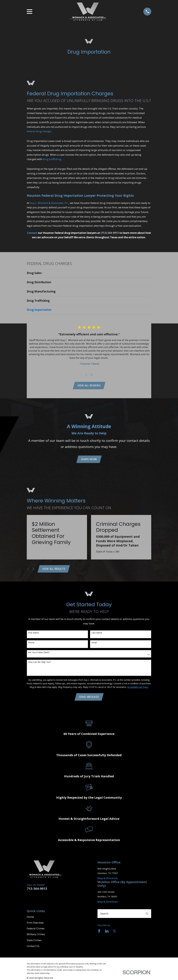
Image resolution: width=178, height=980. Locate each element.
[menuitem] (89, 273)
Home (30, 918)
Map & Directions (108, 880)
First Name (33, 634)
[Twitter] (114, 932)
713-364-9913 (37, 890)
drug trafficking (52, 159)
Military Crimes (36, 936)
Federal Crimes (36, 930)
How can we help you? (39, 663)
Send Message (89, 698)
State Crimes (34, 941)
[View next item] (92, 375)
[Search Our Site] (147, 915)
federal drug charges (39, 131)
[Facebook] (99, 932)
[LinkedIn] (107, 932)
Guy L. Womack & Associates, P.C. (49, 203)
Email (94, 644)
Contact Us (33, 947)
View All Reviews (89, 386)
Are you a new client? (39, 653)
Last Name (97, 634)
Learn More (89, 460)
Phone (31, 644)
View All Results (54, 570)
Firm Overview (35, 924)
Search (104, 915)
